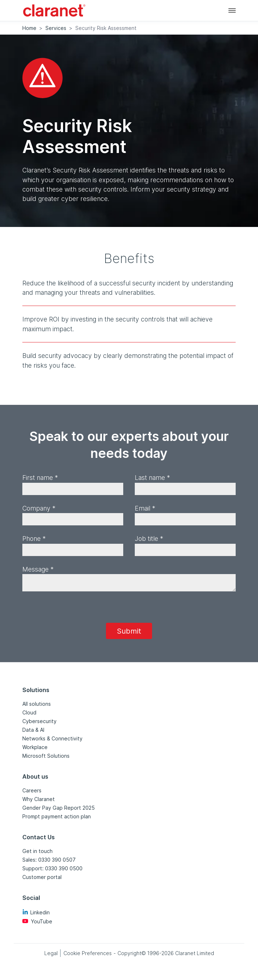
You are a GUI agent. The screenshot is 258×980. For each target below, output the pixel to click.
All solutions (37, 704)
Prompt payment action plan (57, 816)
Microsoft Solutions (46, 756)
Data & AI (33, 730)
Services (56, 28)
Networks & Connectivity (52, 738)
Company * (39, 508)
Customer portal (42, 877)
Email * (145, 508)
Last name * (152, 478)
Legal (51, 953)
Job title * (149, 539)
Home (29, 28)
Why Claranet (39, 799)
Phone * (34, 539)
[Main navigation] (232, 10)
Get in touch (37, 851)
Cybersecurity (39, 721)
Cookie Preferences (88, 953)
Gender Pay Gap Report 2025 (59, 808)
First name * (40, 478)
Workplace (35, 747)
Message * (38, 569)
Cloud (29, 712)
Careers (32, 790)
